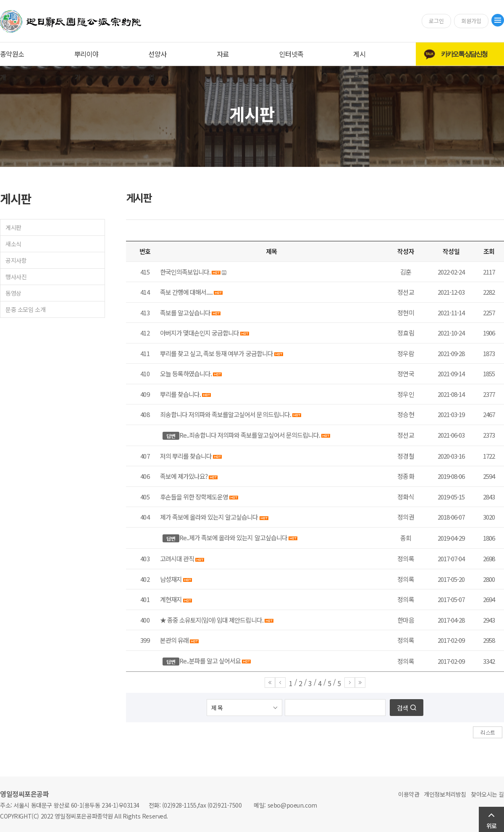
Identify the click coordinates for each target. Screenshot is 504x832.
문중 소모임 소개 (25, 309)
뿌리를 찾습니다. (180, 394)
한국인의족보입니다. (185, 272)
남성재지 (171, 579)
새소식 (13, 244)
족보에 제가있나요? (184, 476)
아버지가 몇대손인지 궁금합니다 (199, 333)
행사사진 (16, 277)
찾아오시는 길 (487, 794)
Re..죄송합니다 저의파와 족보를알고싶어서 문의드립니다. (250, 435)
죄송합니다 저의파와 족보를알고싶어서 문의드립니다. (226, 414)
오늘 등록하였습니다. (186, 374)
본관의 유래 (174, 640)
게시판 (13, 227)
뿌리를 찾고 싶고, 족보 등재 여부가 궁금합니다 (217, 353)
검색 (402, 708)
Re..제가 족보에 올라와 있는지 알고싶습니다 (233, 537)
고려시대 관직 (177, 559)
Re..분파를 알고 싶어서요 (210, 661)
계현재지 (171, 599)
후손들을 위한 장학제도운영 (194, 497)
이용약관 (409, 794)
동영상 (13, 293)
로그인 (436, 21)
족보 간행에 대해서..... (186, 292)
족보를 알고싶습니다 (185, 313)
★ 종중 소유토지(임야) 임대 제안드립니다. (212, 620)
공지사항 (16, 260)
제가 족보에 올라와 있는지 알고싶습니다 (209, 517)
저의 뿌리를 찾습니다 (186, 456)
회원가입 (471, 21)
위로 (491, 826)
